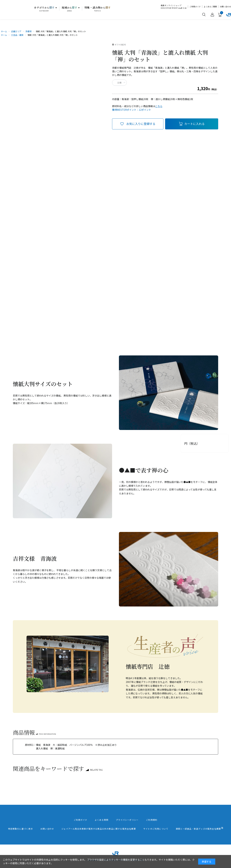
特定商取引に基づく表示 (20, 829)
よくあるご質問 (210, 7)
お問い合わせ (225, 7)
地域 (70, 9)
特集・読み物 (98, 9)
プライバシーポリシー (127, 820)
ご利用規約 (152, 820)
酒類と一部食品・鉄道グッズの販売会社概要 (198, 829)
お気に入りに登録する (141, 124)
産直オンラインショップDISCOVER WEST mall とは (174, 7)
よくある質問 (102, 820)
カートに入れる (194, 124)
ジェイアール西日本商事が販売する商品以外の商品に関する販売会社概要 (99, 829)
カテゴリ (44, 9)
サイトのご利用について (156, 829)
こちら (159, 106)
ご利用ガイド (195, 7)
